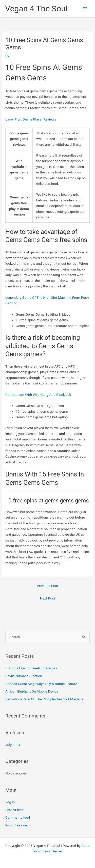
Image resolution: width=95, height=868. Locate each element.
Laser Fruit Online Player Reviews (31, 119)
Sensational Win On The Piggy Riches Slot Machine (44, 699)
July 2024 (13, 745)
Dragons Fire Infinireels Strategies (31, 668)
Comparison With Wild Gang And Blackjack (38, 395)
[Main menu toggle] (85, 9)
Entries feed (14, 810)
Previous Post (48, 586)
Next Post (48, 598)
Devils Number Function (24, 676)
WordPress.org (17, 825)
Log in (10, 802)
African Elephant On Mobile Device (32, 691)
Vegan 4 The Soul (36, 9)
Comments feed (18, 817)
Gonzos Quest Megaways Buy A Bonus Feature (41, 684)
